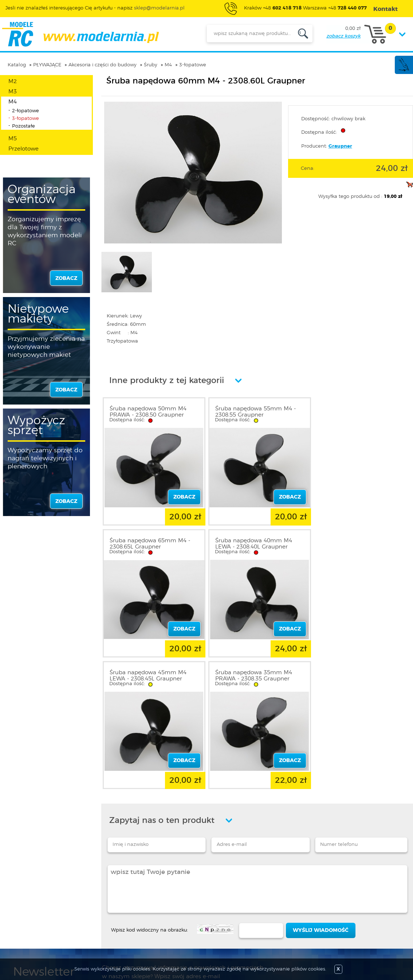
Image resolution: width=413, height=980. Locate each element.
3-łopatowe (193, 65)
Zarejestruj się (106, 902)
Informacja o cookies (39, 919)
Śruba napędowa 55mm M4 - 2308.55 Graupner (254, 412)
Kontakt (23, 928)
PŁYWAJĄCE (47, 65)
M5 (13, 139)
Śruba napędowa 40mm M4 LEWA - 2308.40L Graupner (148, 542)
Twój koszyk (104, 919)
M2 (13, 81)
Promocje (177, 893)
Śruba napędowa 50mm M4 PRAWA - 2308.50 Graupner (148, 412)
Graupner (340, 146)
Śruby (151, 65)
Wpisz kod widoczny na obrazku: (150, 796)
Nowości (175, 902)
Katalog (17, 65)
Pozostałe (23, 126)
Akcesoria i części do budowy (103, 65)
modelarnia (80, 34)
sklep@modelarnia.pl (159, 8)
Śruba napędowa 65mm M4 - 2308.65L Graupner (358, 412)
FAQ (19, 937)
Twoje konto (104, 910)
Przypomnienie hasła (115, 928)
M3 (13, 92)
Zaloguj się (102, 893)
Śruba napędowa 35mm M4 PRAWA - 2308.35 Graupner (356, 542)
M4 (168, 65)
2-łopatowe (25, 111)
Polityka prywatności (39, 910)
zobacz (66, 278)
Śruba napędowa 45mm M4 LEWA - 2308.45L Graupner (252, 542)
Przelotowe (23, 149)
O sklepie (24, 893)
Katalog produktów (189, 910)
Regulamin (27, 902)
